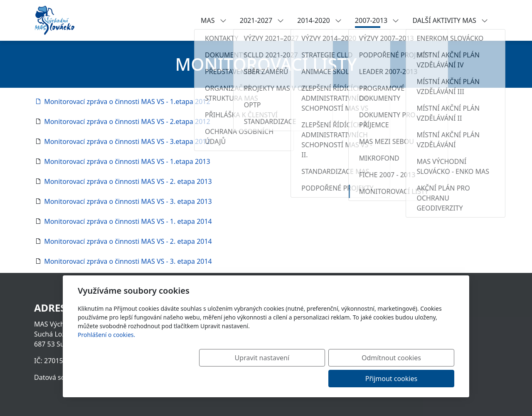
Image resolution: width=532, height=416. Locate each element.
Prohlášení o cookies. (106, 355)
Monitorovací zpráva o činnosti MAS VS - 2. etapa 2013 (127, 181)
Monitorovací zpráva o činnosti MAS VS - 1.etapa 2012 (122, 102)
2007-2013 (377, 20)
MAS (214, 20)
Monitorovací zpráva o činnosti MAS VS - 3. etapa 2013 (127, 201)
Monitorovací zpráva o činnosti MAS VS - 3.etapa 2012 (126, 141)
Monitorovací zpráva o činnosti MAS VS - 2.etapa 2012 (126, 121)
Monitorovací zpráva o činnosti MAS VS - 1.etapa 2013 (126, 161)
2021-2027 (262, 20)
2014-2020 (319, 20)
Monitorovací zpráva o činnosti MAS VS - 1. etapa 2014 (127, 221)
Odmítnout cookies (331, 379)
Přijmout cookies (414, 379)
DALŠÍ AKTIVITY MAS (450, 20)
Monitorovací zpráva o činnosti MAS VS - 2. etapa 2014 (127, 241)
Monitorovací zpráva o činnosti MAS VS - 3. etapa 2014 (127, 261)
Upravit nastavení (248, 379)
